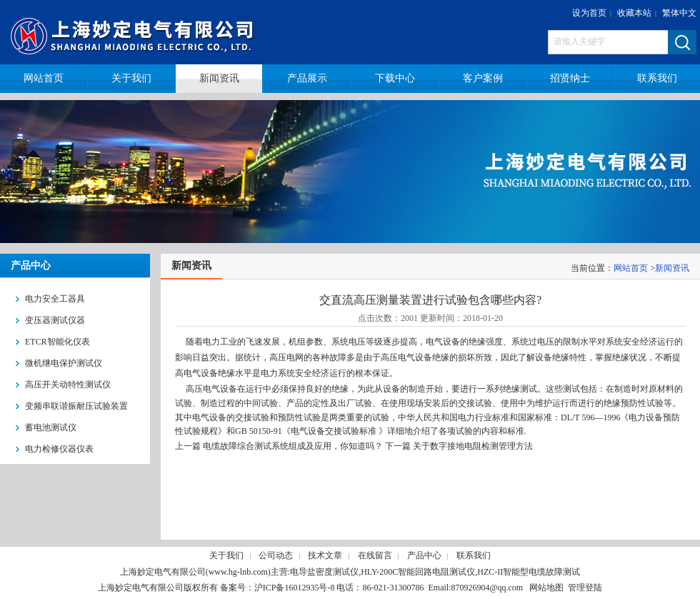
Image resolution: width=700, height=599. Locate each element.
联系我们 (474, 555)
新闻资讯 (672, 268)
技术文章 (325, 555)
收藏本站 (634, 13)
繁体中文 (679, 13)
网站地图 (546, 588)
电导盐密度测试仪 (324, 572)
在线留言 (375, 555)
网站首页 (631, 268)
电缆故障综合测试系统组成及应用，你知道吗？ (293, 446)
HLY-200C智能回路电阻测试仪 (418, 572)
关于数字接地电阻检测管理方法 (473, 446)
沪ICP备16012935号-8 (295, 588)
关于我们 (226, 555)
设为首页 (589, 13)
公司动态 (276, 555)
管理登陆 (585, 588)
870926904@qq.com (487, 588)
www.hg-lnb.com (238, 572)
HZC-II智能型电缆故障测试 (529, 572)
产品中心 (424, 555)
